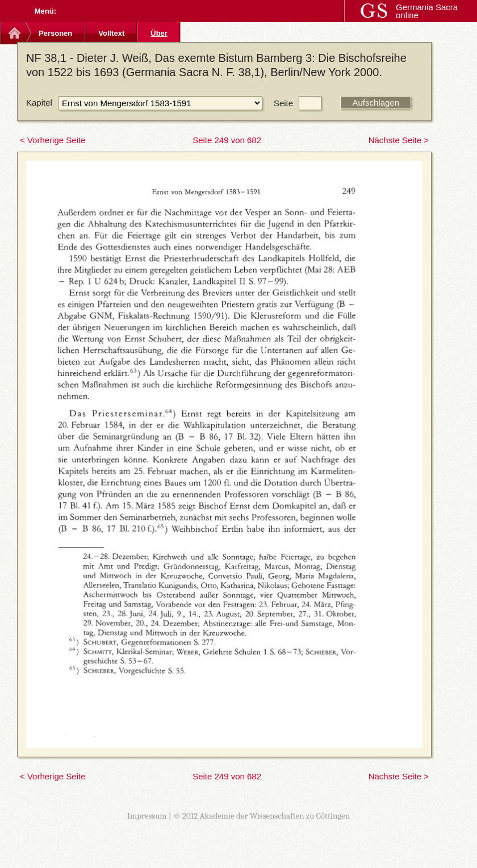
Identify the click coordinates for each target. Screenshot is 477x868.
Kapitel (39, 103)
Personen (55, 33)
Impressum (147, 816)
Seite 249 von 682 (227, 140)
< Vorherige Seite (53, 140)
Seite (283, 103)
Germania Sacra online (427, 11)
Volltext (111, 33)
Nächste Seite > (399, 140)
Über (159, 33)
